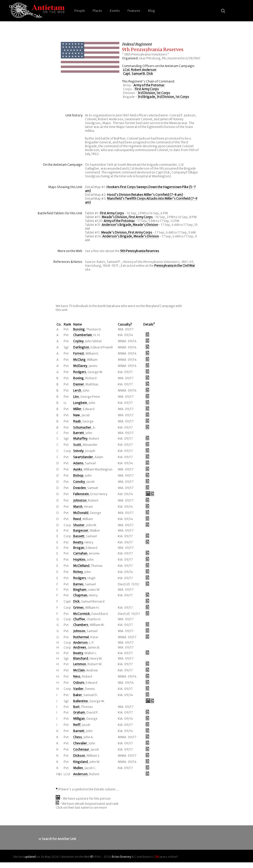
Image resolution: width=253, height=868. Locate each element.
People (80, 11)
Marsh (78, 507)
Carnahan (80, 553)
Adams (78, 463)
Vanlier (78, 689)
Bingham (80, 590)
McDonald (81, 513)
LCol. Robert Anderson (140, 70)
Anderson (80, 643)
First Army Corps (147, 89)
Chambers (81, 625)
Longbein (80, 403)
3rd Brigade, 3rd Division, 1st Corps (163, 97)
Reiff (77, 725)
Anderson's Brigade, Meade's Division (130, 225)
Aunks (78, 469)
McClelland (81, 566)
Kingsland (80, 762)
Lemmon (80, 664)
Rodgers (80, 372)
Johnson (79, 631)
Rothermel (81, 637)
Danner (79, 384)
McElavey (80, 366)
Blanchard (81, 658)
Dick (76, 601)
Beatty (78, 542)
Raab (77, 421)
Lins (76, 397)
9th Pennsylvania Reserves (140, 251)
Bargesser (81, 530)
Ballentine (80, 701)
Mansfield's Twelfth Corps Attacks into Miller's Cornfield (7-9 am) (141, 200)
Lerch (77, 390)
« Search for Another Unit (57, 839)
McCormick (81, 614)
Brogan (79, 548)
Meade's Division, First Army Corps (127, 217)
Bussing (79, 329)
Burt (76, 707)
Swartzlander (83, 457)
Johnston (80, 500)
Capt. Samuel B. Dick (138, 74)
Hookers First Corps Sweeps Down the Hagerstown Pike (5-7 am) (140, 189)
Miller (77, 409)
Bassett (79, 536)
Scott (77, 445)
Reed (77, 519)
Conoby (79, 482)
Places (97, 11)
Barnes (78, 584)
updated (30, 857)
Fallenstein (81, 494)
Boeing (78, 378)
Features (134, 11)
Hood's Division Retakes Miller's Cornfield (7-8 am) (145, 195)
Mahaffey (80, 438)
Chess (77, 737)
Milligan (79, 719)
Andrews (80, 647)
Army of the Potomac (149, 85)
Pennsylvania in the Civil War (175, 266)
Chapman (80, 595)
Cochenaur (81, 749)
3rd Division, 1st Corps (154, 93)
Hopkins (79, 560)
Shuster (79, 525)
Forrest (79, 353)
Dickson (79, 756)
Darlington (81, 347)
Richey (78, 572)
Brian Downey (121, 857)
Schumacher (82, 427)
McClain (79, 670)
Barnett (79, 731)
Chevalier (80, 743)
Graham (79, 712)
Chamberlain (82, 335)
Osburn (79, 683)
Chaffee (79, 619)
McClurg (79, 360)
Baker (77, 695)
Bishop (78, 475)
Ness (77, 676)
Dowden (79, 488)
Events (115, 11)
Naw (76, 415)
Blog (152, 11)
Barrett (79, 433)
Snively (78, 451)
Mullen (78, 768)
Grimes (78, 608)
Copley (78, 341)
